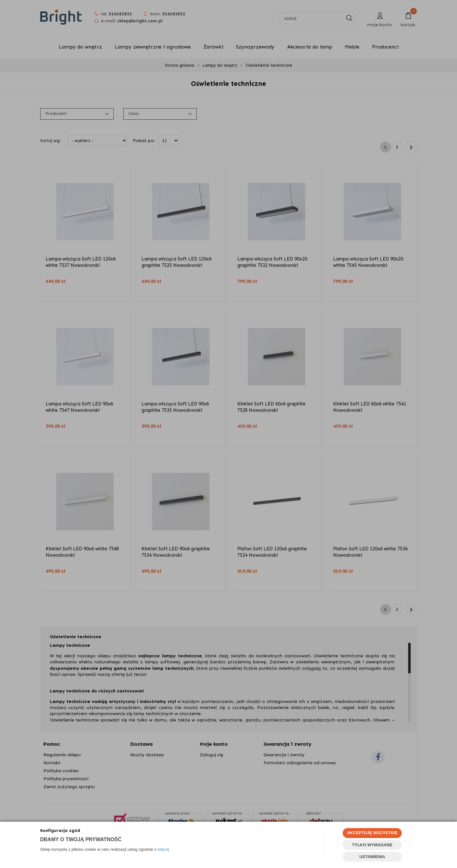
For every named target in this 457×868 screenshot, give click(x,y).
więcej (163, 849)
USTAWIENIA (372, 857)
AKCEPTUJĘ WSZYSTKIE (372, 833)
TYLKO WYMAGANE (372, 845)
